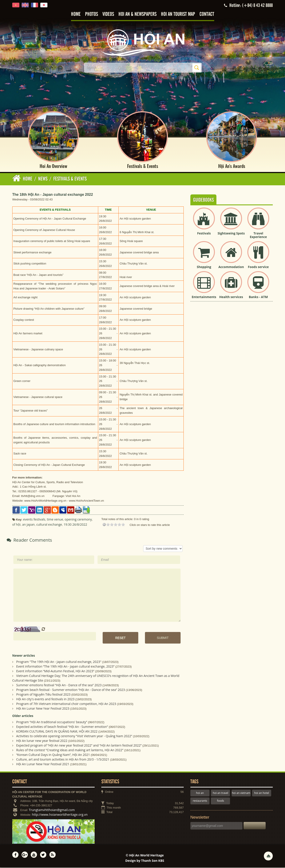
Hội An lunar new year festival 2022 (42, 741)
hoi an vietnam (241, 793)
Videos (108, 14)
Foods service (258, 267)
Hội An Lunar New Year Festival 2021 (43, 764)
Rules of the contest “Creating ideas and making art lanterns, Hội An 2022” (70, 750)
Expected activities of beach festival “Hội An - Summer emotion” (62, 727)
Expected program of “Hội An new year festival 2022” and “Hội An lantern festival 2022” (79, 746)
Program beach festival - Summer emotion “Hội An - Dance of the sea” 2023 (71, 690)
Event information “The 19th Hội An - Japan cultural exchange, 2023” (65, 667)
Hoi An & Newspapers (137, 14)
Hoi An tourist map (178, 14)
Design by (145, 861)
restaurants (200, 801)
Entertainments (204, 297)
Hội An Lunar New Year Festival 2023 (43, 709)
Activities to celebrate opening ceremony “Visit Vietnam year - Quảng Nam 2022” (74, 736)
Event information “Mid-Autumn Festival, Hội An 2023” (55, 671)
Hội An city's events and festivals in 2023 (45, 699)
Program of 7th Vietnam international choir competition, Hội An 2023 (66, 704)
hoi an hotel (262, 793)
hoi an (200, 793)
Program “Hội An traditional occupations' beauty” (52, 722)
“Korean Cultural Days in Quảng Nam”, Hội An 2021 (53, 755)
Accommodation (231, 267)
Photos (92, 14)
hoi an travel (221, 793)
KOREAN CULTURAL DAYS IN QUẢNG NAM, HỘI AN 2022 (57, 732)
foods (221, 801)
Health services (231, 297)
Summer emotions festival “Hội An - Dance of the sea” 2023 (59, 685)
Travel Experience (258, 235)
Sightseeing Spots (231, 233)
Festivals (204, 233)
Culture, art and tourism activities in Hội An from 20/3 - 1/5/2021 (63, 760)
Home (76, 14)
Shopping (204, 267)
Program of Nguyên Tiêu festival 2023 (43, 695)
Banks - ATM (258, 297)
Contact (207, 14)
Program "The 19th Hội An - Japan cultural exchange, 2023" (59, 662)
